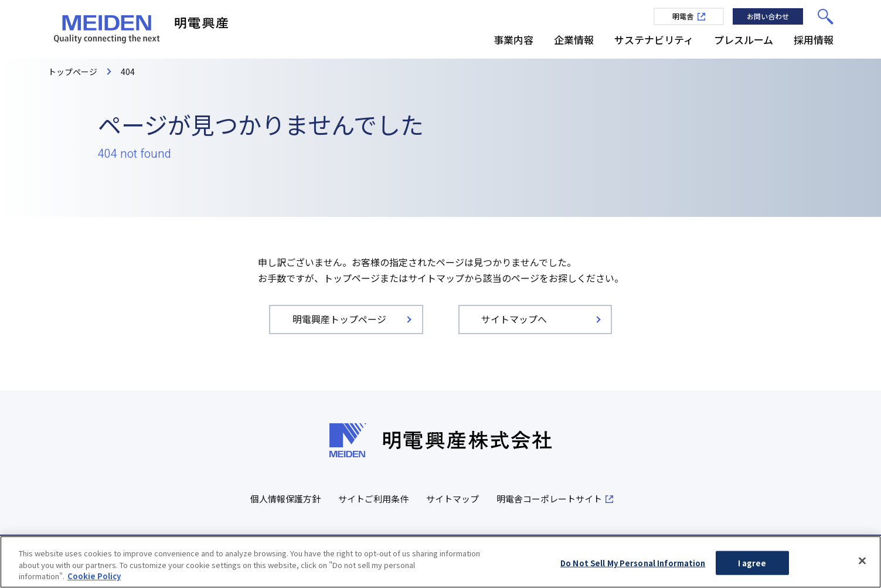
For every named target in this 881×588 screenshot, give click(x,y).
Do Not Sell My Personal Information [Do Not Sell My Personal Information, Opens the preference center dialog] (633, 564)
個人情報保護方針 (285, 499)
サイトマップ (453, 499)
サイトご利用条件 (373, 499)
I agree (752, 564)
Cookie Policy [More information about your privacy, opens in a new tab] (94, 578)
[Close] (862, 562)
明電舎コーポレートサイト (549, 499)
